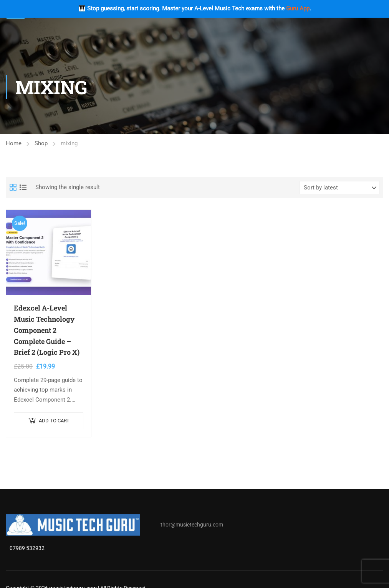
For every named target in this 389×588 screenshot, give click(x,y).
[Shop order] (339, 188)
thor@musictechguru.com (192, 525)
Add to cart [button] (54, 421)
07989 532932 (27, 548)
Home (14, 143)
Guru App (298, 8)
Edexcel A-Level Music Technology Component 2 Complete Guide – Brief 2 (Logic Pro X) (47, 330)
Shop (41, 143)
